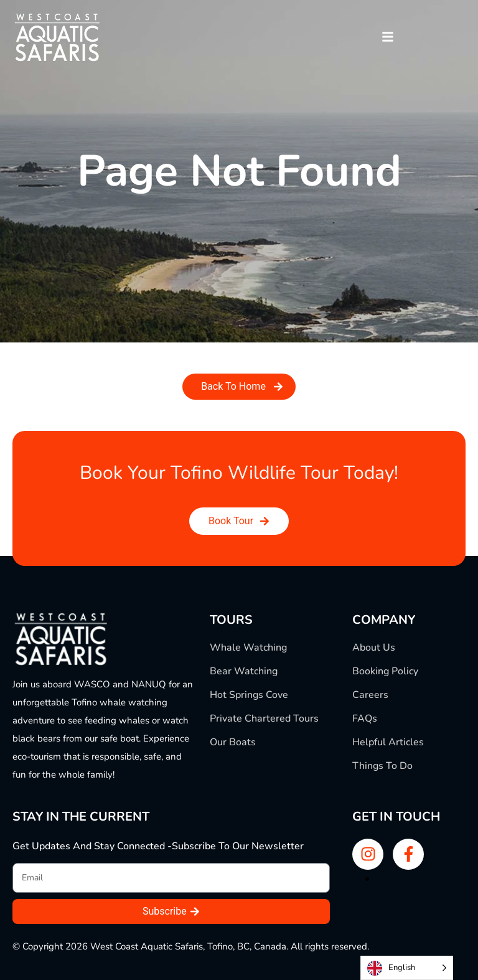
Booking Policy (385, 671)
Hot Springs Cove (249, 695)
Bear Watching (244, 671)
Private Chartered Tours (264, 719)
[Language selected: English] (407, 968)
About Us (374, 648)
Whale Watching (248, 648)
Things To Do (382, 766)
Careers (370, 695)
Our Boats (233, 742)
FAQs (365, 719)
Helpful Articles (388, 742)
